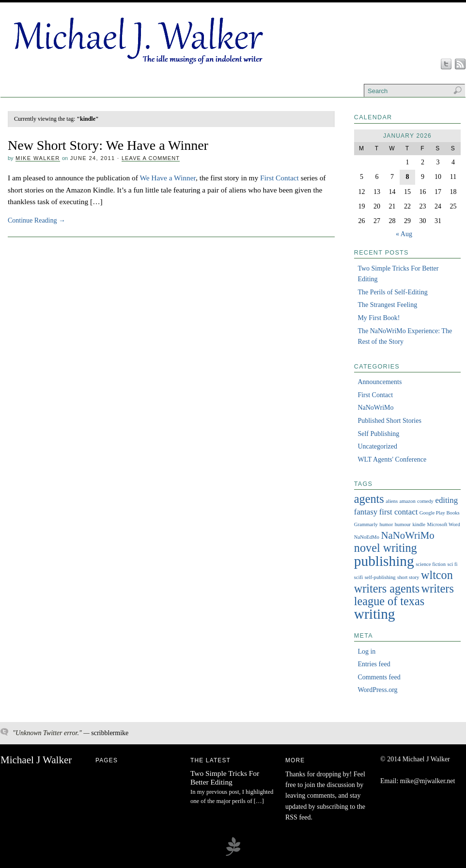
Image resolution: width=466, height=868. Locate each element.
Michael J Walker (36, 760)
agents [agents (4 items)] (369, 499)
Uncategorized (377, 446)
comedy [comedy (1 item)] (425, 501)
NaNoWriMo (375, 408)
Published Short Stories (389, 421)
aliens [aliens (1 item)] (392, 501)
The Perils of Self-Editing (392, 292)
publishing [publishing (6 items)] (384, 561)
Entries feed (374, 664)
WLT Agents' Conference (392, 459)
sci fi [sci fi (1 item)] (452, 564)
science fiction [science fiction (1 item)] (431, 564)
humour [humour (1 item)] (403, 524)
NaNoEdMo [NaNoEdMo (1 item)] (367, 537)
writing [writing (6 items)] (375, 614)
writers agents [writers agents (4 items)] (387, 588)
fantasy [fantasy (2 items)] (366, 512)
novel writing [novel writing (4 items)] (386, 548)
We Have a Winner (168, 178)
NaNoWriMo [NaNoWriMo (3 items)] (407, 535)
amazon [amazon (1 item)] (408, 501)
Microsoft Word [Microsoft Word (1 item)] (444, 524)
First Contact (280, 178)
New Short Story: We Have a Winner (108, 145)
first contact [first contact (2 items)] (399, 512)
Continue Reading (37, 220)
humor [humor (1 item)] (386, 524)
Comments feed (379, 677)
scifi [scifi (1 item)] (358, 577)
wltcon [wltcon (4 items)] (437, 575)
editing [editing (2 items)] (446, 500)
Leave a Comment (151, 158)
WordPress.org (377, 690)
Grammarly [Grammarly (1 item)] (366, 524)
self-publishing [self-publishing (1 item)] (380, 577)
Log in (366, 651)
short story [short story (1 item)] (408, 577)
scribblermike (110, 733)
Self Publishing (378, 434)
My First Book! (379, 318)
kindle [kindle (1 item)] (419, 524)
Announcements (380, 382)
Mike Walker (38, 158)
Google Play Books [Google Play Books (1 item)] (440, 513)
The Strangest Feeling (387, 305)
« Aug (404, 234)
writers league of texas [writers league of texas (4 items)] (404, 595)
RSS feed (298, 817)
